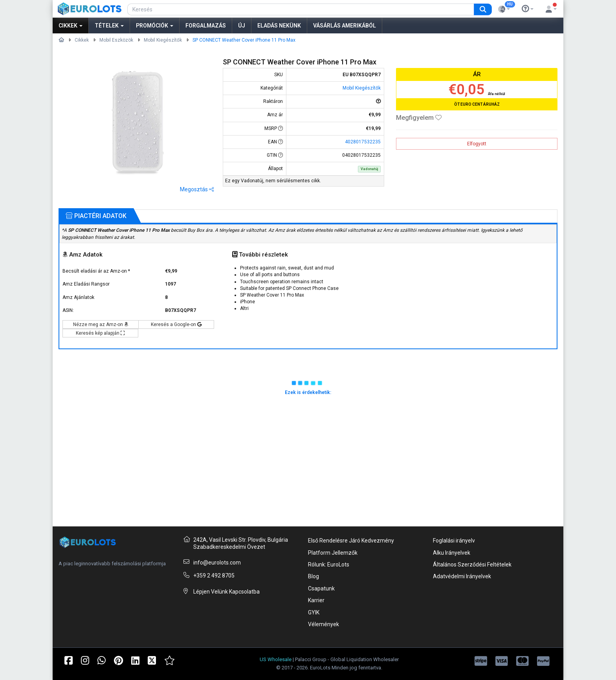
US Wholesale (276, 659)
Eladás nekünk (279, 26)
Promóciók (155, 26)
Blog (313, 576)
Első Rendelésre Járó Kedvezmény (351, 541)
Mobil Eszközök (116, 40)
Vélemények (324, 624)
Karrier (316, 600)
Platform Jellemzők (333, 553)
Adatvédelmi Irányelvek (462, 576)
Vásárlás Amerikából (345, 26)
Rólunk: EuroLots (329, 565)
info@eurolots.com (217, 563)
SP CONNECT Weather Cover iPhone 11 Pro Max (244, 40)
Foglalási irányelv (454, 541)
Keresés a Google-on (176, 324)
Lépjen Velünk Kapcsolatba (226, 592)
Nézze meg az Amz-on (101, 324)
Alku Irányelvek (452, 553)
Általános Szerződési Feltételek (472, 565)
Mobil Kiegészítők (163, 40)
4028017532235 (363, 142)
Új (242, 26)
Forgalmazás (206, 26)
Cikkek (71, 26)
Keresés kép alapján (100, 333)
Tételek (109, 26)
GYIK (314, 612)
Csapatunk (321, 588)
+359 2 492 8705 (214, 576)
